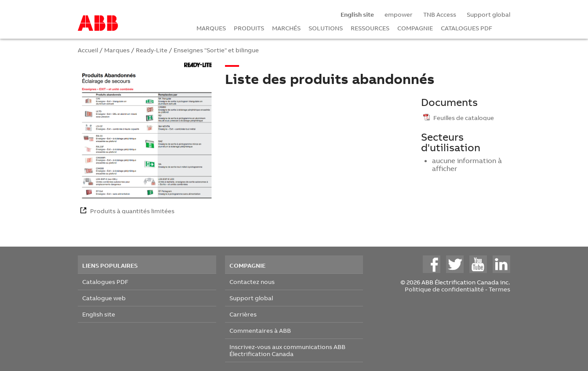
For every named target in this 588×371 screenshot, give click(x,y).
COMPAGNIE (415, 28)
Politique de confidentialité (444, 289)
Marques (117, 50)
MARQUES (211, 28)
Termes (499, 289)
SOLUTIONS (326, 28)
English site (99, 314)
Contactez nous (252, 282)
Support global (488, 14)
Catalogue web (104, 298)
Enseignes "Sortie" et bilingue (216, 50)
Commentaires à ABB (260, 330)
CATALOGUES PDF (466, 28)
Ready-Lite (152, 50)
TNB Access (440, 14)
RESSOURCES (370, 28)
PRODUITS (249, 28)
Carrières (243, 314)
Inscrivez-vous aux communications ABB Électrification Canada (287, 350)
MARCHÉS (286, 28)
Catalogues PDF (105, 282)
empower (399, 14)
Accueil (88, 50)
